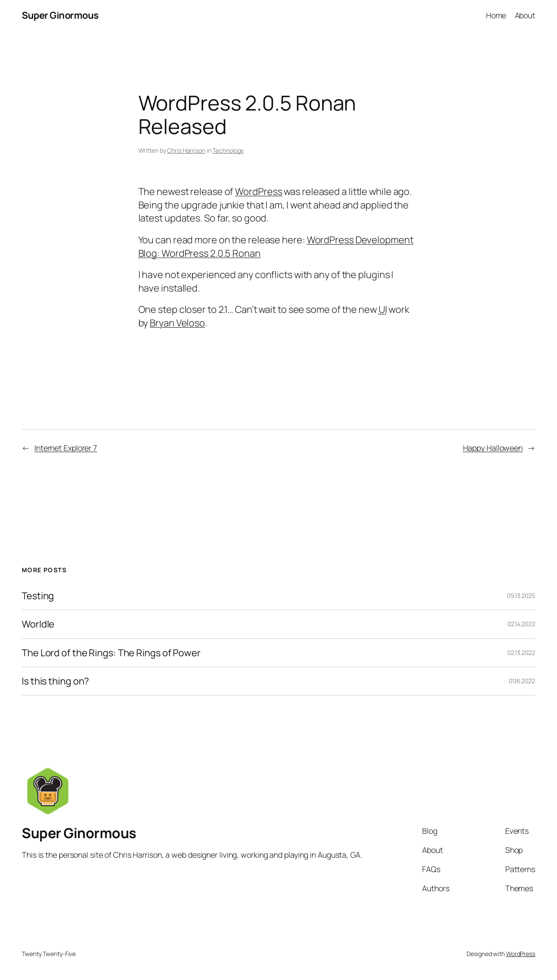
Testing (38, 596)
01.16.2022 (522, 681)
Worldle (38, 624)
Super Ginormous (60, 15)
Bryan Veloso (177, 323)
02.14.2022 (521, 624)
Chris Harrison (186, 150)
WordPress (258, 191)
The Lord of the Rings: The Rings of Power (111, 653)
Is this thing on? (55, 681)
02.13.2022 (521, 653)
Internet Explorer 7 (66, 448)
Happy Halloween (493, 448)
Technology (228, 150)
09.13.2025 (521, 596)
